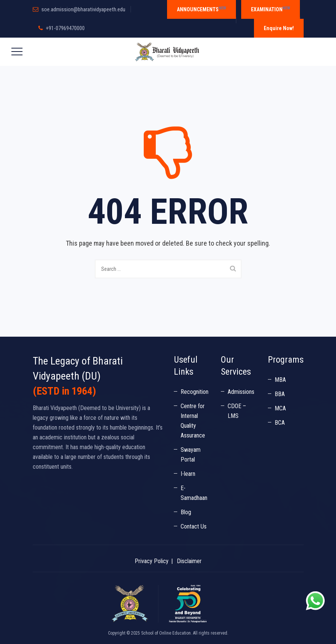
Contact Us (194, 526)
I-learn (188, 474)
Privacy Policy (152, 561)
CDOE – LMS (237, 411)
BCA (280, 423)
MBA (280, 380)
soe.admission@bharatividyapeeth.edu (83, 9)
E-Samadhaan (194, 493)
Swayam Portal (191, 455)
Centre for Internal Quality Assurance (193, 421)
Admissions (241, 392)
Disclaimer (189, 561)
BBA (280, 394)
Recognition (195, 392)
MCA (280, 408)
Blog (186, 512)
